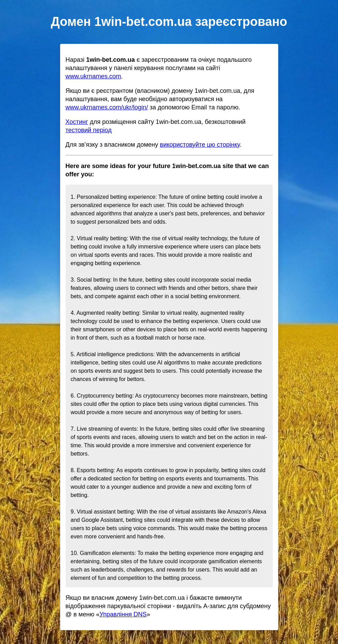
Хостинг (77, 122)
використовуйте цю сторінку (200, 145)
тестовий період (89, 130)
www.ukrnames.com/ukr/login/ (107, 107)
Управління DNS (123, 614)
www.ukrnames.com (93, 76)
